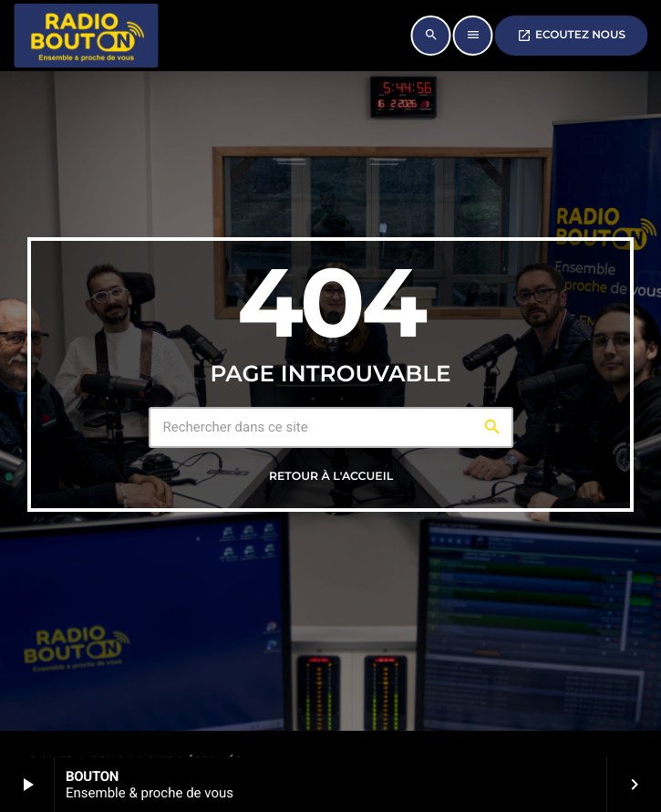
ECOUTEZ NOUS (571, 36)
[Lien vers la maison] (86, 36)
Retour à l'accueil (331, 477)
